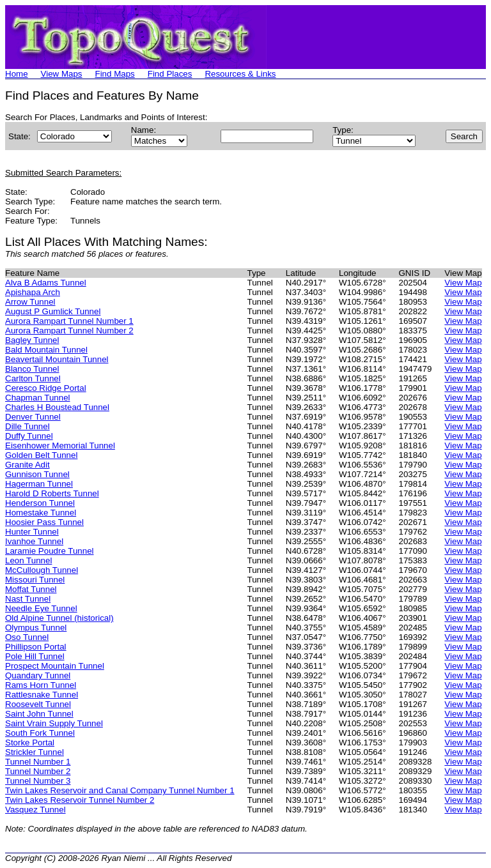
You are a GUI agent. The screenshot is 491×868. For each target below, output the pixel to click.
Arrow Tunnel (30, 302)
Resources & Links (240, 74)
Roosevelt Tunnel (38, 704)
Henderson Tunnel (40, 503)
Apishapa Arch (33, 292)
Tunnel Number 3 (38, 781)
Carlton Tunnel (33, 378)
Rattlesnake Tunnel (42, 695)
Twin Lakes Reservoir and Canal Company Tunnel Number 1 (120, 790)
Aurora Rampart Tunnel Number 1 (69, 321)
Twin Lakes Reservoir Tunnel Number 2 (80, 800)
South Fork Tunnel (40, 733)
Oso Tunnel (27, 637)
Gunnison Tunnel (37, 474)
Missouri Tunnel (35, 580)
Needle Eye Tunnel (41, 608)
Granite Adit (27, 465)
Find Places (170, 74)
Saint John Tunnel (39, 714)
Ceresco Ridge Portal (46, 388)
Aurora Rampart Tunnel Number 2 (69, 331)
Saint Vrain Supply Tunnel (54, 723)
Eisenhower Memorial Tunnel (60, 445)
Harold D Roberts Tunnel (52, 493)
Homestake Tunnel (41, 513)
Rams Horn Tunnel (41, 685)
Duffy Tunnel (29, 436)
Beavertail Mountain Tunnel (57, 359)
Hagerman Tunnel (39, 484)
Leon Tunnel (28, 560)
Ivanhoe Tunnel (34, 541)
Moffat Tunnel (31, 589)
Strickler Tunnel (35, 752)
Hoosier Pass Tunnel (44, 522)
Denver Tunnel (33, 417)
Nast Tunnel (28, 599)
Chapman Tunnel (38, 398)
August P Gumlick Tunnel (53, 311)
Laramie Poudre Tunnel (50, 551)
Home (17, 74)
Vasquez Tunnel (35, 810)
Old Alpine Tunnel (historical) (59, 618)
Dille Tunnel (27, 426)
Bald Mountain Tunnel (46, 350)
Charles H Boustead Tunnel (57, 407)
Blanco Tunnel (32, 369)
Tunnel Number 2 (38, 771)
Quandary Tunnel (38, 675)
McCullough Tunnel (42, 570)
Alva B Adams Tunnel (46, 283)
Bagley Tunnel (32, 340)
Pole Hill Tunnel (35, 656)
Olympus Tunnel (36, 628)
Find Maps (115, 74)
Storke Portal (30, 742)
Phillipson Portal (36, 647)
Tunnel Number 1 (38, 762)
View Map (463, 283)
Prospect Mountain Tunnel (55, 666)
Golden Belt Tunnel (41, 455)
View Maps (62, 74)
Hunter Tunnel (32, 532)
